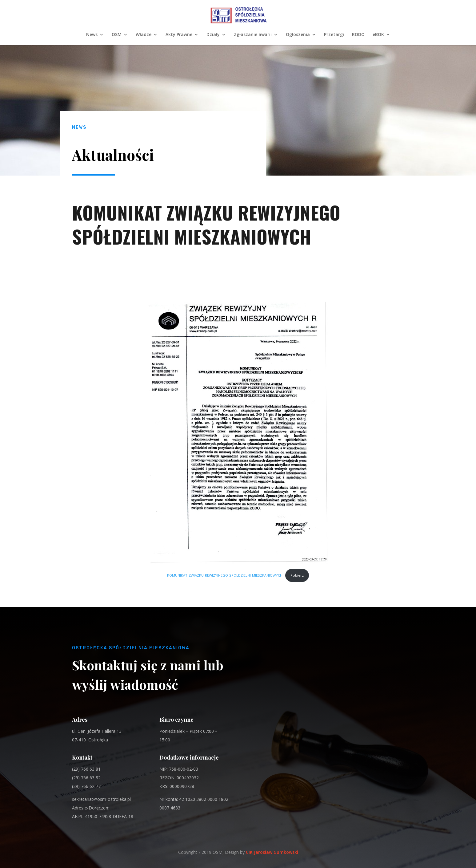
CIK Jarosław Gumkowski (272, 852)
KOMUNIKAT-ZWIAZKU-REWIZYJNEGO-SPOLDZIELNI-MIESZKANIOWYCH (225, 575)
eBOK (378, 35)
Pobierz (297, 575)
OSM (117, 35)
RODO (358, 35)
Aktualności (113, 155)
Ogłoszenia (298, 35)
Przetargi (334, 35)
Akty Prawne (179, 35)
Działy (213, 35)
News (92, 35)
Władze (144, 35)
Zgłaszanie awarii (253, 35)
